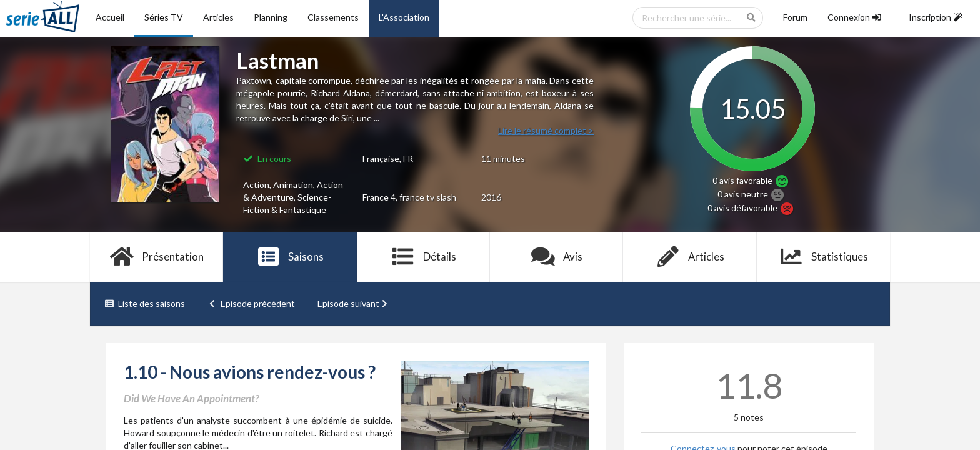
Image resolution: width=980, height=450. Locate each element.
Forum (795, 17)
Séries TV (164, 17)
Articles (218, 17)
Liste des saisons (145, 303)
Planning (271, 17)
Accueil (110, 17)
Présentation (157, 257)
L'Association (404, 17)
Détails (423, 257)
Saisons (290, 257)
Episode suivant (354, 303)
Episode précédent (252, 303)
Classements (333, 17)
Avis (557, 257)
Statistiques (823, 257)
